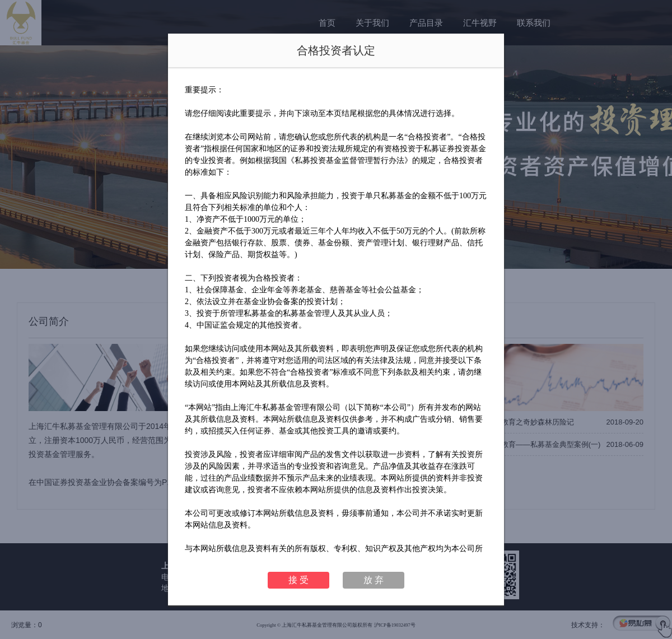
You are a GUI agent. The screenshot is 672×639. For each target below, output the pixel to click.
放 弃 (374, 580)
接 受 (298, 580)
